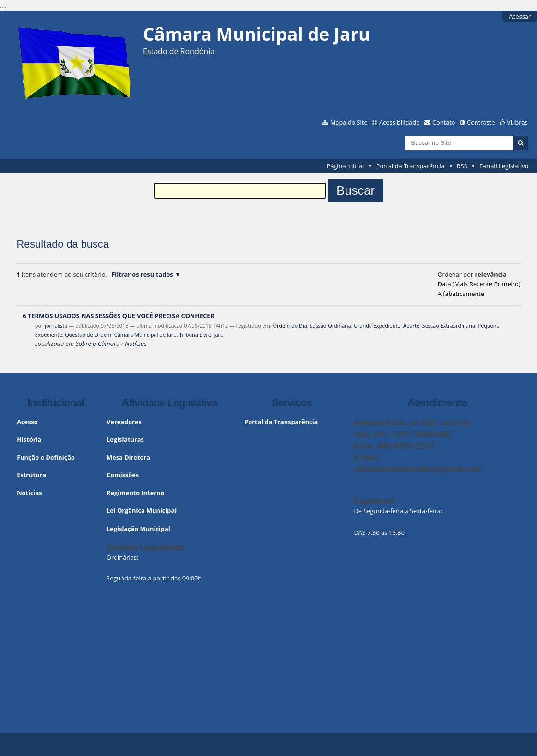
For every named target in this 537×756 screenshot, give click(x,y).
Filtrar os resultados (142, 274)
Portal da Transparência (410, 166)
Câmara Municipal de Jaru (145, 335)
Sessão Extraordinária (449, 325)
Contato (444, 122)
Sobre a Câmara (97, 343)
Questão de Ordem (88, 335)
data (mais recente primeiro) (479, 284)
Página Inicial (346, 166)
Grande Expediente (377, 325)
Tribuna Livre (195, 335)
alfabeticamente (461, 294)
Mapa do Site (349, 122)
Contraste (481, 122)
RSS (462, 166)
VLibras (517, 122)
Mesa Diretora (128, 457)
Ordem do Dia (290, 325)
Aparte (411, 325)
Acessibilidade (399, 122)
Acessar (520, 16)
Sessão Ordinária (330, 325)
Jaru (219, 335)
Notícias (136, 343)
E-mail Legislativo (504, 166)
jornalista (56, 325)
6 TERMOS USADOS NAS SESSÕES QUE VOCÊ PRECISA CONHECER (119, 316)
